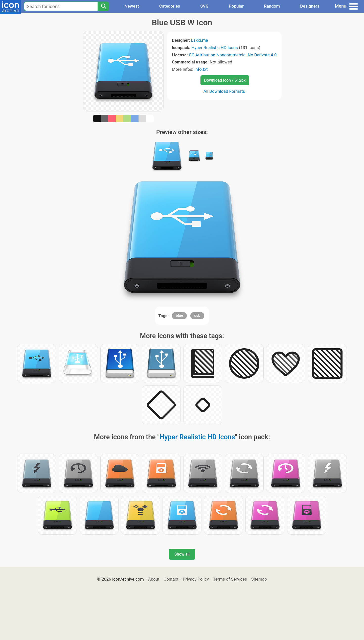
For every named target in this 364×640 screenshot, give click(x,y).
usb (197, 315)
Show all (182, 554)
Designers (310, 6)
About (154, 579)
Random (272, 6)
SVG (204, 6)
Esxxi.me (200, 40)
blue (179, 315)
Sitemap (259, 579)
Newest (132, 6)
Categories (170, 6)
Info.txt (201, 69)
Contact (171, 579)
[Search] (103, 6)
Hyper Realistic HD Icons (215, 48)
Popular (236, 6)
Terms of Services (230, 579)
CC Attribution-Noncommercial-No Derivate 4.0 (233, 55)
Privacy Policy (196, 579)
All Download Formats (224, 91)
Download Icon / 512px (225, 80)
